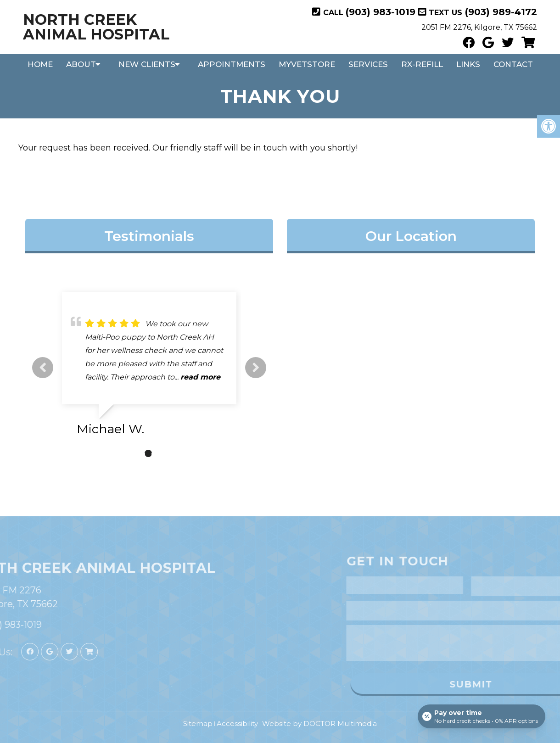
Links (468, 64)
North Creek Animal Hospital (96, 27)
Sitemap (198, 723)
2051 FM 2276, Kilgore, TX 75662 (479, 27)
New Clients (147, 64)
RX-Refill (422, 64)
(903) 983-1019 (381, 12)
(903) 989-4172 (500, 12)
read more (200, 377)
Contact (513, 64)
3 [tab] (162, 453)
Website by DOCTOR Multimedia (319, 723)
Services (368, 64)
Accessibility (237, 723)
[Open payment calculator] (482, 716)
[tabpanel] (149, 368)
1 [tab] (134, 453)
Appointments (232, 64)
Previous (43, 368)
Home (40, 64)
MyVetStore (307, 64)
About (81, 64)
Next (256, 368)
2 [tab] (148, 453)
